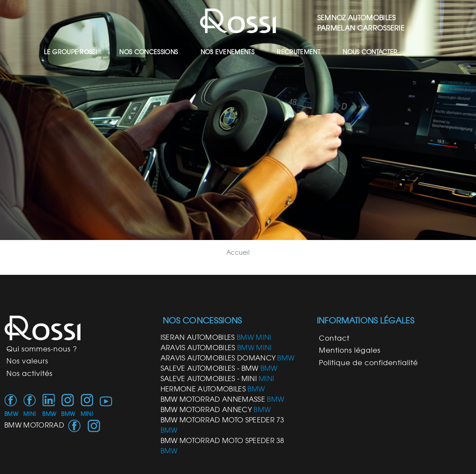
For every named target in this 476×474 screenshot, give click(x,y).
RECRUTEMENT (298, 52)
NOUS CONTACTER (370, 52)
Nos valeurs (27, 361)
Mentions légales (350, 350)
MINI (29, 414)
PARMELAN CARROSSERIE (361, 28)
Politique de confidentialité (368, 363)
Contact (334, 338)
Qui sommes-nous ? (42, 349)
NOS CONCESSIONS (148, 52)
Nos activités (29, 373)
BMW (11, 414)
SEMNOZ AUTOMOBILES (357, 18)
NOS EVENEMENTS (227, 52)
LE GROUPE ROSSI (70, 52)
